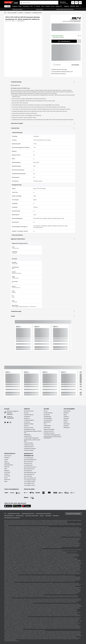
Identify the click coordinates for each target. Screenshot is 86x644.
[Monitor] (6, 481)
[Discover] (32, 498)
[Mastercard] (49, 493)
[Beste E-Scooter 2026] (28, 461)
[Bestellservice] (27, 418)
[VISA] (55, 493)
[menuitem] (17, 6)
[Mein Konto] (73, 3)
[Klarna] (26, 497)
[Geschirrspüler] (7, 472)
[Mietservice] (26, 426)
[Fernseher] (66, 422)
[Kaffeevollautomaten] (9, 465)
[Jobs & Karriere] (47, 415)
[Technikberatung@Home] (29, 420)
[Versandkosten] (27, 417)
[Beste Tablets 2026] (28, 476)
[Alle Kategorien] (67, 428)
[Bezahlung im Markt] (67, 493)
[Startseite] (5, 13)
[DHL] (6, 493)
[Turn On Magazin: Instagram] (30, 480)
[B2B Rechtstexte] (56, 516)
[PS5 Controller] (7, 476)
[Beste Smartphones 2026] (29, 469)
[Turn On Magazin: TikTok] (29, 483)
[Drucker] (6, 478)
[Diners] (72, 493)
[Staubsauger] (66, 418)
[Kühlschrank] (66, 413)
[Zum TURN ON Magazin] (29, 458)
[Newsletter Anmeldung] (29, 424)
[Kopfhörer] (66, 420)
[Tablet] (6, 469)
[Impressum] (42, 516)
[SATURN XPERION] (47, 426)
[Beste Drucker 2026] (28, 463)
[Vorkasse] (61, 493)
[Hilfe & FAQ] (26, 413)
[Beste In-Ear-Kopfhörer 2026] (30, 478)
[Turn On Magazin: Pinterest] (30, 482)
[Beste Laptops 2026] (28, 471)
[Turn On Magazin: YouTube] (29, 485)
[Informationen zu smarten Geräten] (32, 516)
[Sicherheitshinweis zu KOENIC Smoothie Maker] (33, 440)
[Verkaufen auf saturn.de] (49, 431)
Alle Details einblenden (17, 235)
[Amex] (43, 493)
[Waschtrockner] (7, 480)
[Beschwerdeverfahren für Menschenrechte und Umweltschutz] (53, 437)
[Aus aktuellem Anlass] (28, 465)
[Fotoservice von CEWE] (28, 428)
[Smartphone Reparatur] (29, 415)
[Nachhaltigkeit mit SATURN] (29, 429)
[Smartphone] (66, 426)
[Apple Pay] (32, 493)
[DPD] (18, 493)
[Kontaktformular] (10, 418)
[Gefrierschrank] (67, 424)
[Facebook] (6, 422)
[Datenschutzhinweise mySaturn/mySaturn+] (44, 513)
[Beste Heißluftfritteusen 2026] (30, 472)
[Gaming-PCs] (7, 474)
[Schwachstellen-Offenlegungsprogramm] (52, 435)
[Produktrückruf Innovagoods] (30, 448)
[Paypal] (38, 493)
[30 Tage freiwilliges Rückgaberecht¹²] (31, 438)
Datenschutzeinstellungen (74, 514)
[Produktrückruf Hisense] (29, 447)
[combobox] (40, 3)
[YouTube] (8, 422)
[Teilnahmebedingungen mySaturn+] (28, 513)
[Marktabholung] (27, 434)
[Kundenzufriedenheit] (48, 413)
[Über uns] (46, 411)
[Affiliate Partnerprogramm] (49, 429)
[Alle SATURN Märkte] (48, 418)
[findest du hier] (10, 414)
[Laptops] (65, 415)
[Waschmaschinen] (67, 411)
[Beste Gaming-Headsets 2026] (30, 460)
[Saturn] (11, 3)
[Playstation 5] (66, 417)
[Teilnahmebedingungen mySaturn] (14, 513)
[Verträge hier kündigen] (29, 450)
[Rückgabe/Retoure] (28, 436)
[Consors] (26, 493)
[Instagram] (11, 422)
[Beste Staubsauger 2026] (29, 474)
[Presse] (45, 424)
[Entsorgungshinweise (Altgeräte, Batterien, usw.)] (33, 432)
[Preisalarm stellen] (76, 3)
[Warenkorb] (80, 3)
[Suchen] (21, 3)
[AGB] (5, 513)
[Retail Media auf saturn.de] (49, 433)
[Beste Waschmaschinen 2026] (30, 467)
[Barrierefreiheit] (48, 516)
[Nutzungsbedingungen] (20, 516)
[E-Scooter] (6, 459)
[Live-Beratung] (27, 422)
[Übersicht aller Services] (29, 411)
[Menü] (7, 6)
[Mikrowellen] (7, 470)
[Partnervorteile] (47, 428)
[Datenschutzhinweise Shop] (9, 516)
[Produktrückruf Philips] (28, 443)
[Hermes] (12, 493)
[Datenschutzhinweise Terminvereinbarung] (12, 518)
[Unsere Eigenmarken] (48, 420)
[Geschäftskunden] (47, 417)
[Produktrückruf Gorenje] (29, 445)
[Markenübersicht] (47, 422)
